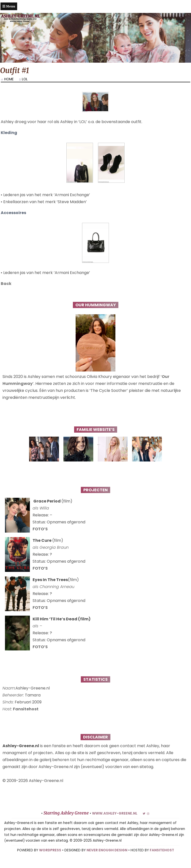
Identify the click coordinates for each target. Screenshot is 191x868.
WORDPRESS (50, 858)
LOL (25, 79)
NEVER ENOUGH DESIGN (107, 858)
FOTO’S (40, 536)
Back (6, 291)
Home (9, 79)
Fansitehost (26, 716)
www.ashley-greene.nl (115, 821)
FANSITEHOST (162, 858)
